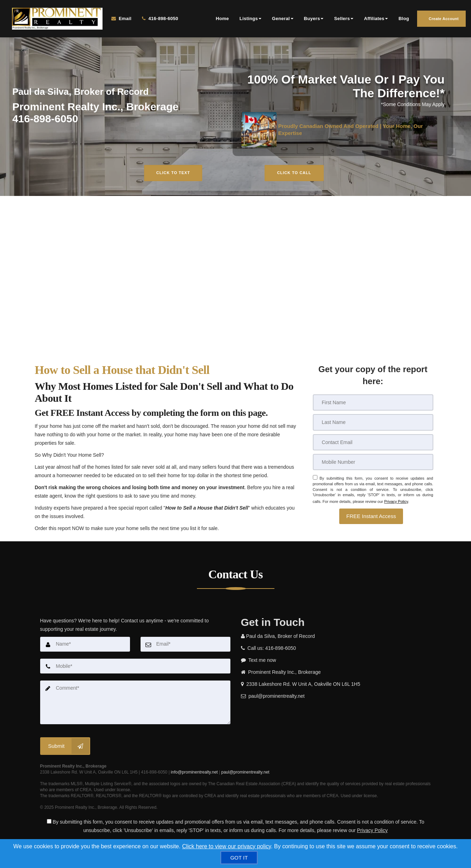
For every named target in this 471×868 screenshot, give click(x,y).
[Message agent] (336, 662)
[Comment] (135, 704)
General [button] (283, 20)
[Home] (55, 20)
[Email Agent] (123, 20)
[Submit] (65, 747)
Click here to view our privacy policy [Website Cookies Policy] (227, 846)
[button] (371, 516)
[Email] (373, 444)
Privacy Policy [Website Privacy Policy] (396, 502)
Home (222, 20)
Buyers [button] (314, 20)
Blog (404, 20)
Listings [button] (250, 20)
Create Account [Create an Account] (441, 20)
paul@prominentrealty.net (245, 773)
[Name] (85, 646)
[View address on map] (336, 686)
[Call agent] (156, 20)
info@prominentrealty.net (194, 773)
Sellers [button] (344, 20)
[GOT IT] (239, 858)
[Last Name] (373, 424)
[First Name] (373, 405)
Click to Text (173, 175)
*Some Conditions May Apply (413, 106)
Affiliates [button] (376, 20)
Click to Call (294, 175)
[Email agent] (336, 698)
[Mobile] (373, 464)
